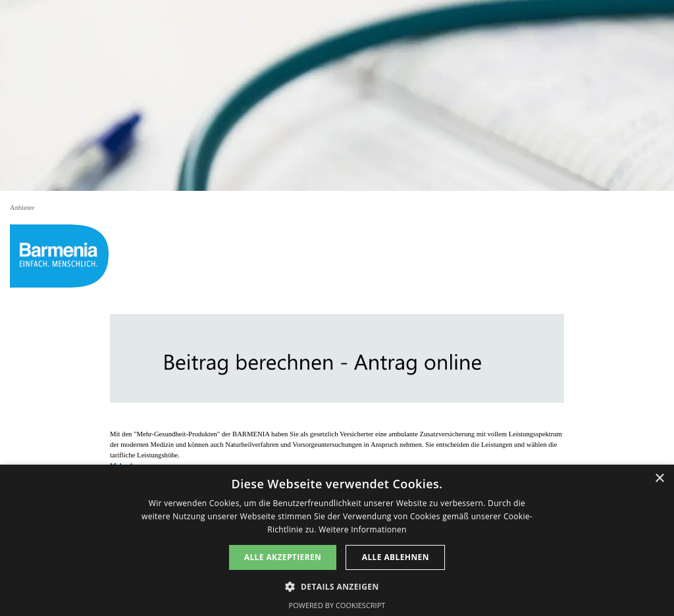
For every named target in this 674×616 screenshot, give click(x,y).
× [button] (659, 479)
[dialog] (337, 540)
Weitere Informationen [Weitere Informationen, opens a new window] (363, 529)
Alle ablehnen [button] (396, 557)
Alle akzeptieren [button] (283, 557)
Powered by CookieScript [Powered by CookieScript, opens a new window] (337, 605)
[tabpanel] (337, 450)
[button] (337, 585)
